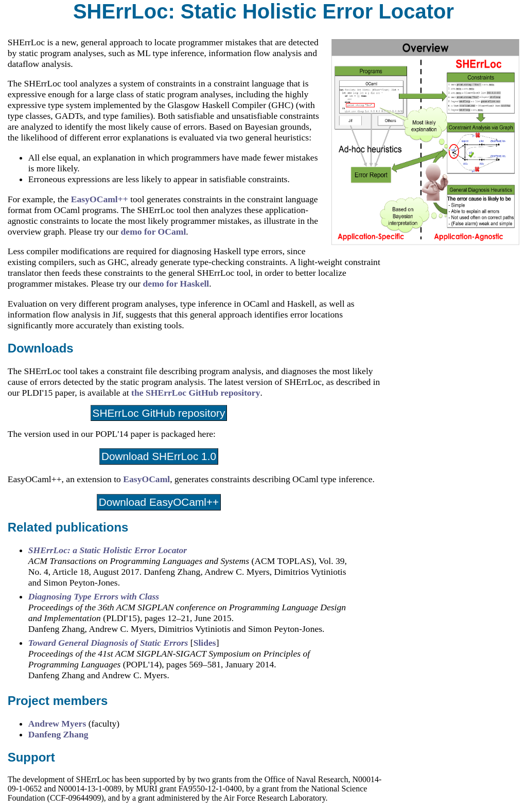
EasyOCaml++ (100, 199)
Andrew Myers (57, 723)
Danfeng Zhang (58, 734)
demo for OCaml (154, 232)
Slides (205, 643)
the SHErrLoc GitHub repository (196, 393)
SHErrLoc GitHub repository (159, 413)
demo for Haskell (176, 284)
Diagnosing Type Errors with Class (94, 596)
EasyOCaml (146, 479)
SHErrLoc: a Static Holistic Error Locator (108, 550)
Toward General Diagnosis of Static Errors (109, 643)
